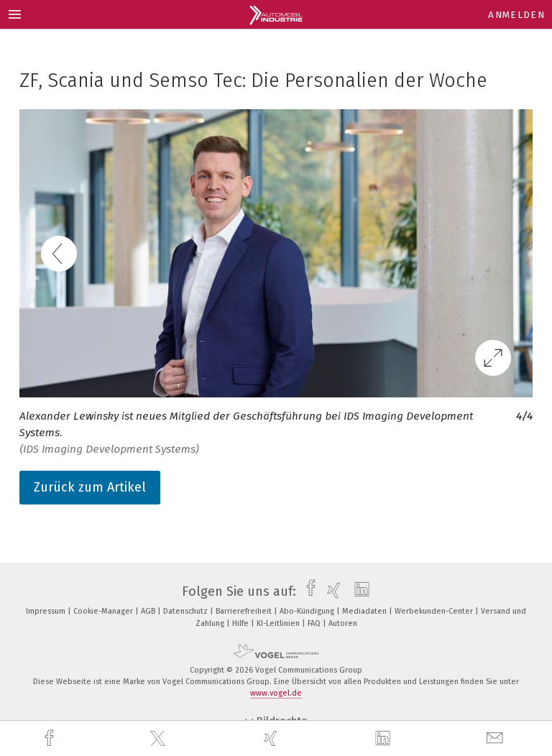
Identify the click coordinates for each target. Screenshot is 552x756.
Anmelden (516, 15)
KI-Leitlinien (279, 623)
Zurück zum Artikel (90, 487)
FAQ (315, 623)
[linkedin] (385, 739)
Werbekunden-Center (435, 611)
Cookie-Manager (104, 611)
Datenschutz (187, 611)
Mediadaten (365, 611)
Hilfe (241, 623)
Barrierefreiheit (245, 611)
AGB (149, 611)
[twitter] (160, 739)
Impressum (47, 611)
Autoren (343, 623)
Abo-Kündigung (308, 611)
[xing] (272, 738)
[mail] (497, 738)
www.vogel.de (276, 693)
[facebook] (51, 738)
